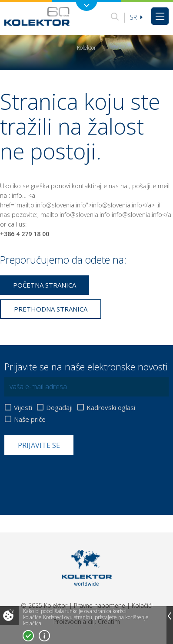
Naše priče (30, 419)
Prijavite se (39, 445)
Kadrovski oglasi (111, 408)
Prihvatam (28, 636)
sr (136, 17)
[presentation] (70, 476)
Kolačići (142, 605)
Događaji (59, 408)
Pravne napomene (100, 605)
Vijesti (23, 408)
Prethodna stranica (51, 309)
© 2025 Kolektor (44, 605)
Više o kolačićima (44, 636)
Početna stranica (45, 285)
